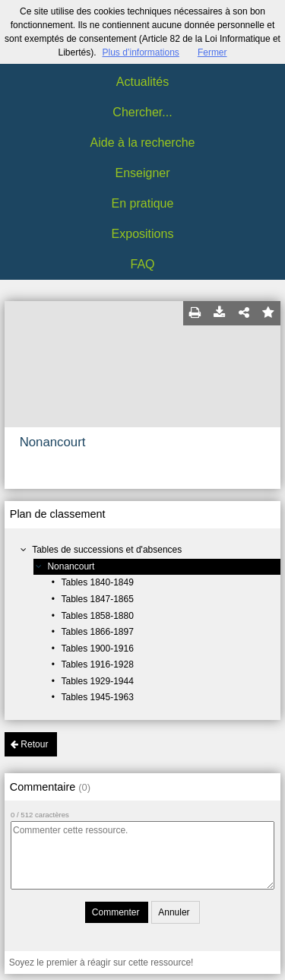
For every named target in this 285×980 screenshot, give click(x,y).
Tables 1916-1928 (97, 664)
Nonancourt (71, 566)
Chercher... (142, 112)
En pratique (143, 203)
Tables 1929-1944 (97, 681)
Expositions (143, 234)
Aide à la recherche (143, 143)
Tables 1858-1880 (97, 616)
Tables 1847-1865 (97, 599)
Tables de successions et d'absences (107, 550)
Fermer (212, 52)
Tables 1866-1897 (97, 632)
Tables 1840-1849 (97, 582)
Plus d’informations (140, 52)
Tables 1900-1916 (97, 649)
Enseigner (142, 173)
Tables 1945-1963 (97, 697)
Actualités (142, 82)
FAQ (142, 264)
